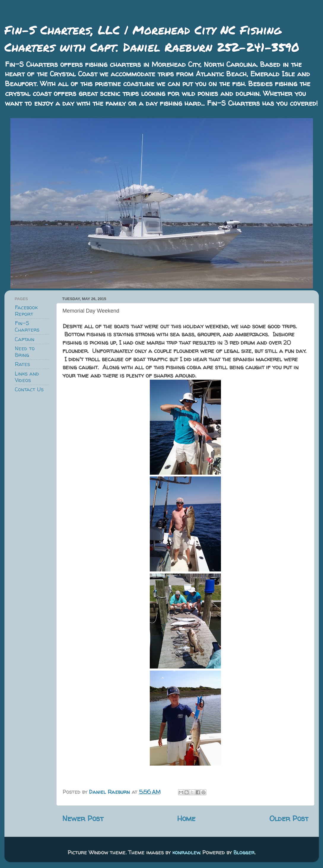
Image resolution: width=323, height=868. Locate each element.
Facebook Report (26, 311)
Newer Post (83, 818)
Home (186, 818)
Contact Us (29, 389)
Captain (25, 339)
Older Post (289, 818)
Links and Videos (27, 377)
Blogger (244, 852)
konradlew (186, 852)
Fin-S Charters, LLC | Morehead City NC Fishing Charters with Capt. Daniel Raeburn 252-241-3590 (152, 38)
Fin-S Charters (27, 326)
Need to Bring (25, 352)
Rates (22, 364)
